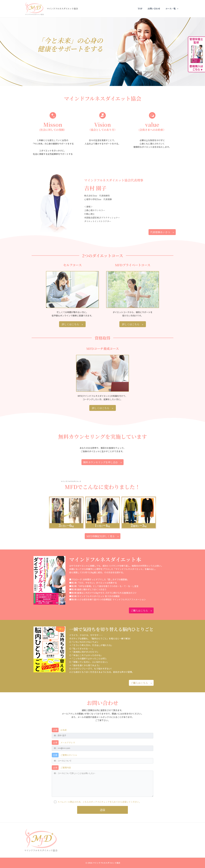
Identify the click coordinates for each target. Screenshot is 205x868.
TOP (143, 9)
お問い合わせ (155, 9)
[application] (178, 9)
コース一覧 (172, 9)
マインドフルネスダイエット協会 (62, 9)
